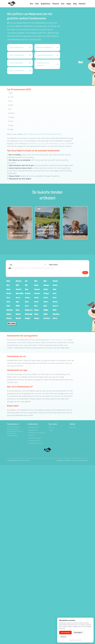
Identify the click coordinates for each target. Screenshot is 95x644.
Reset (85, 273)
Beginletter (46, 4)
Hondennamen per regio (35, 438)
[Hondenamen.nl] (14, 4)
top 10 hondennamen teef (52, 134)
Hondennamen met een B (59, 340)
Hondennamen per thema (35, 443)
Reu (32, 4)
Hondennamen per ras (34, 441)
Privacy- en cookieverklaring (80, 460)
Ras (63, 4)
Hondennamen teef (33, 427)
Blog (75, 4)
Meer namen (12, 323)
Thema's (56, 4)
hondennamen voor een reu (37, 144)
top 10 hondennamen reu (32, 134)
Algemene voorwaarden (63, 460)
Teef (37, 4)
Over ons (51, 427)
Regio (69, 4)
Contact (82, 4)
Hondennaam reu (33, 430)
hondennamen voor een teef (58, 144)
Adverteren (73, 427)
